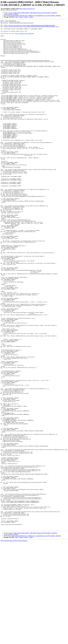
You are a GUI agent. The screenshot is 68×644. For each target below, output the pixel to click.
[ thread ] (21, 17)
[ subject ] (26, 17)
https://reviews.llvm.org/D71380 (24, 36)
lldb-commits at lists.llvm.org (27, 9)
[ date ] (17, 17)
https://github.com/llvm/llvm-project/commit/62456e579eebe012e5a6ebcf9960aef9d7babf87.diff (31, 28)
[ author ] (31, 17)
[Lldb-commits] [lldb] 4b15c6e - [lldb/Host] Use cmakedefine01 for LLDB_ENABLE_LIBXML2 (36, 16)
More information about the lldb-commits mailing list (14, 643)
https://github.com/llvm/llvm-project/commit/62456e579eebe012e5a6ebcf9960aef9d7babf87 (29, 26)
